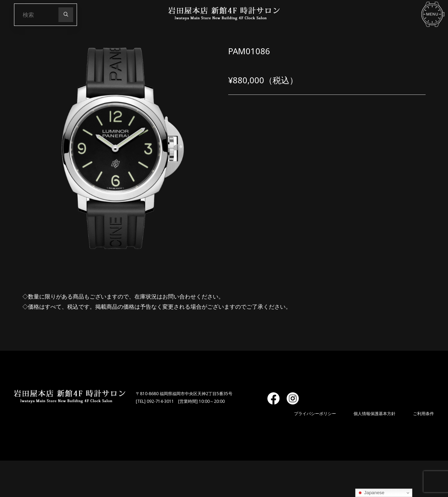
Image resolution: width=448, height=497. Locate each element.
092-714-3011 (160, 401)
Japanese (371, 493)
